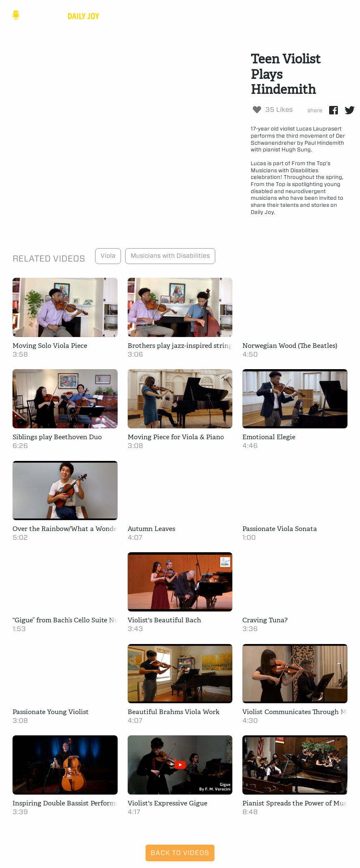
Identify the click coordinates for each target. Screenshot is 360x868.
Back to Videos (180, 853)
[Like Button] (257, 110)
